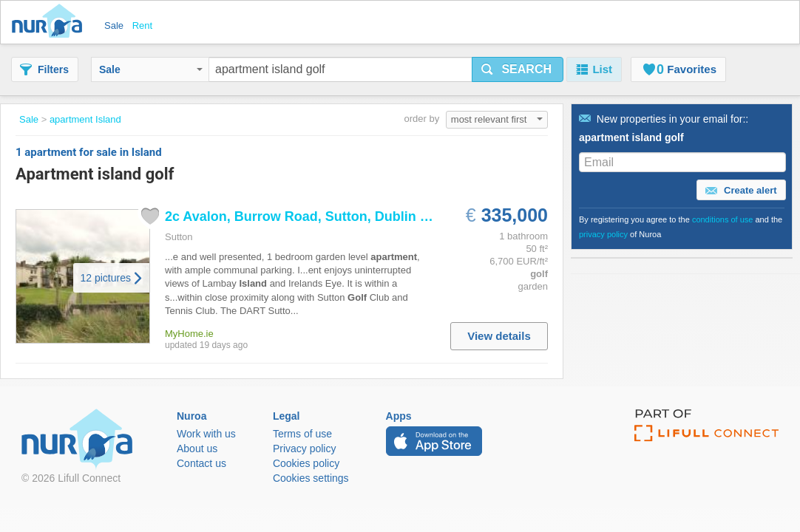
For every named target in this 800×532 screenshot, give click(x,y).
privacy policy (603, 234)
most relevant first (497, 119)
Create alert (741, 191)
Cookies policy (306, 463)
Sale (151, 69)
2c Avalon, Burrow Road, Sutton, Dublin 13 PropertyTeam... (351, 216)
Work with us (206, 434)
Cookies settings (311, 478)
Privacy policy (305, 449)
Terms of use (302, 434)
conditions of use (723, 219)
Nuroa (51, 22)
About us (197, 449)
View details (499, 336)
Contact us (201, 463)
